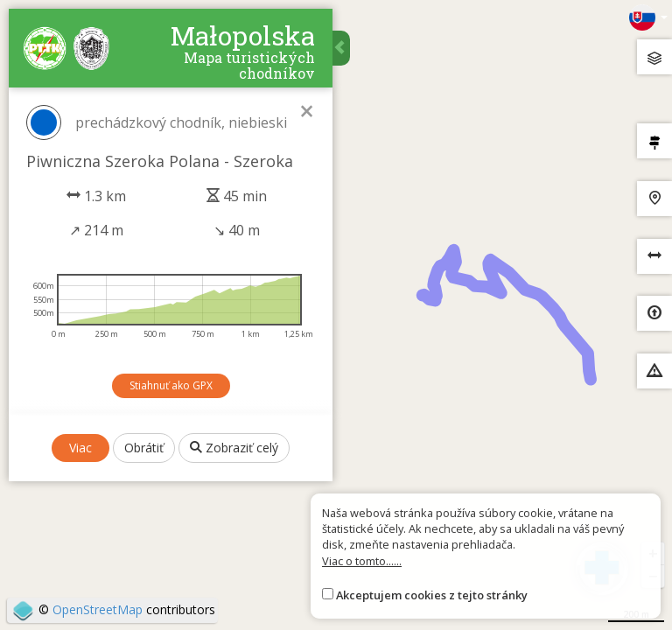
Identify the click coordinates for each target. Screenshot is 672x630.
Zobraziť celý (234, 448)
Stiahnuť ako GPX (171, 385)
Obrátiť (144, 448)
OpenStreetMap (98, 609)
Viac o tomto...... (362, 561)
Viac (80, 448)
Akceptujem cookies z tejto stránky (432, 595)
